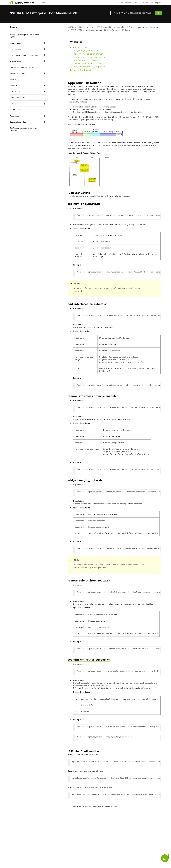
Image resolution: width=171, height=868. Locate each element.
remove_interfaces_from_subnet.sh (91, 57)
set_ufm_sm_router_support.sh (90, 67)
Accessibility (58, 861)
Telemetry (14, 86)
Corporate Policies (71, 861)
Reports (13, 80)
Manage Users (15, 61)
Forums (143, 3)
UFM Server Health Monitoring (22, 67)
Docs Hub (29, 3)
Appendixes (14, 116)
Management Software (148, 27)
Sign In (157, 3)
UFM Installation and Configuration (24, 55)
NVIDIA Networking (105, 27)
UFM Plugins (15, 104)
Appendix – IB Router (121, 30)
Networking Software (125, 27)
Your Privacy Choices (29, 861)
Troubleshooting (16, 110)
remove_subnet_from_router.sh (89, 63)
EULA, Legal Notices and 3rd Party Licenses (23, 129)
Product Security (86, 861)
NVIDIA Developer (123, 3)
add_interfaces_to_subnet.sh (88, 54)
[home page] (16, 3)
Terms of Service (45, 861)
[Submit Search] (159, 13)
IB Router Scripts (79, 47)
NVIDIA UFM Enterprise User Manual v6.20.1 (90, 30)
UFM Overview (16, 49)
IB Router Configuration (82, 70)
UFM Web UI (15, 92)
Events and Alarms (17, 73)
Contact (97, 861)
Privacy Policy (15, 861)
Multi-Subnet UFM (17, 98)
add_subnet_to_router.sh (86, 60)
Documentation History (19, 122)
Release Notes (15, 43)
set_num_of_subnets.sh (86, 51)
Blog (135, 3)
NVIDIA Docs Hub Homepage (81, 27)
